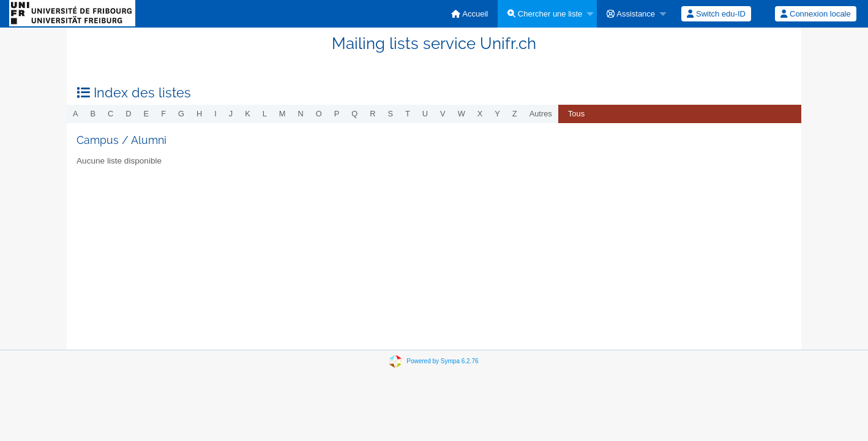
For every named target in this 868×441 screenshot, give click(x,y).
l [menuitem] (265, 114)
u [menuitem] (425, 114)
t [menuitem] (408, 114)
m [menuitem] (282, 114)
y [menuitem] (497, 114)
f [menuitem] (163, 114)
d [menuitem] (128, 114)
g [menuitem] (181, 114)
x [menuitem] (480, 114)
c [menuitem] (110, 114)
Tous (576, 114)
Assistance (631, 14)
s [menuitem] (390, 114)
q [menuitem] (354, 114)
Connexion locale (815, 14)
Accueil (470, 14)
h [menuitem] (199, 114)
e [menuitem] (147, 114)
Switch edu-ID (716, 14)
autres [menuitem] (541, 114)
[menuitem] (470, 14)
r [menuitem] (372, 114)
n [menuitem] (301, 114)
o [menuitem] (319, 114)
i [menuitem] (215, 114)
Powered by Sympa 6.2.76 (442, 361)
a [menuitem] (76, 114)
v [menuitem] (443, 114)
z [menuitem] (515, 114)
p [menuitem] (337, 114)
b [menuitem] (93, 114)
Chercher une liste (545, 14)
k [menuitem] (248, 114)
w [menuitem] (462, 114)
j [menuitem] (231, 114)
